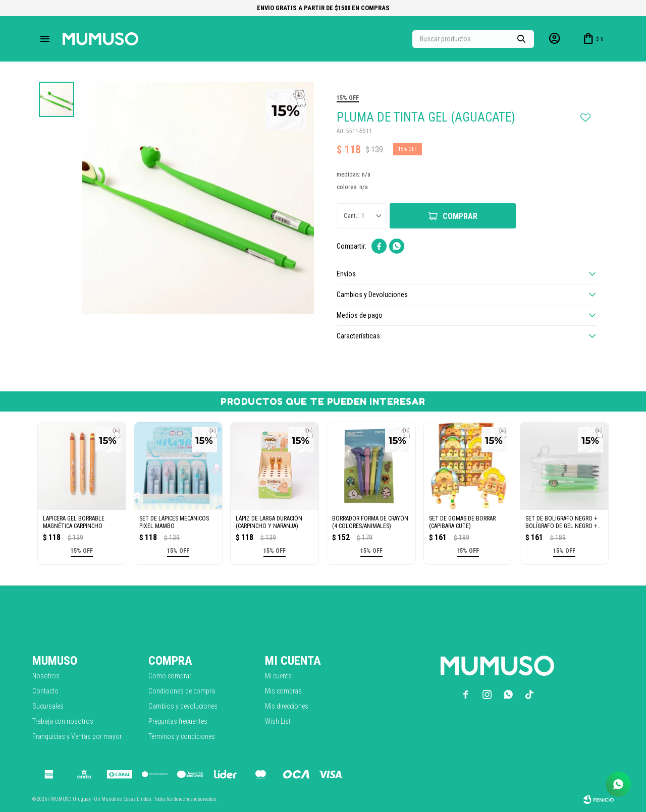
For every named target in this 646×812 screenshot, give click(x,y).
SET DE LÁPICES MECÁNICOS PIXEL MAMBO (174, 522)
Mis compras (283, 691)
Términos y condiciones (182, 736)
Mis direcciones (287, 706)
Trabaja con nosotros (63, 721)
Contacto (45, 691)
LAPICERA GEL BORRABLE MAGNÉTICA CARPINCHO (74, 522)
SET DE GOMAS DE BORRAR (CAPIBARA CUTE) (462, 522)
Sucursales (48, 706)
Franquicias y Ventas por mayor (77, 736)
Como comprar (170, 676)
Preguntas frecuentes (178, 721)
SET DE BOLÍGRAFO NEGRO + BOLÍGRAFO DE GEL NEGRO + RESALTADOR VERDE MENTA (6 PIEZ (563, 523)
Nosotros (46, 676)
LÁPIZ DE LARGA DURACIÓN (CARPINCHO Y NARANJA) (269, 522)
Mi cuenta (278, 676)
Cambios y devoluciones (183, 706)
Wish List (278, 721)
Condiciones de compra (182, 691)
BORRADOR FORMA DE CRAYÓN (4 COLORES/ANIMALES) (370, 522)
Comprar (460, 216)
